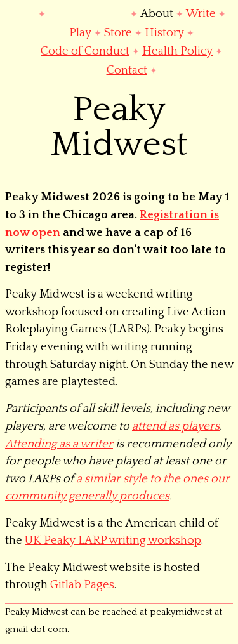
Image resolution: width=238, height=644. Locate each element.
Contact (127, 70)
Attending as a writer (59, 444)
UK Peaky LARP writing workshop (113, 540)
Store (118, 33)
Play (80, 33)
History (164, 33)
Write (201, 14)
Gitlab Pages (82, 585)
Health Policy (177, 51)
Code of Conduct (85, 51)
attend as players (176, 426)
